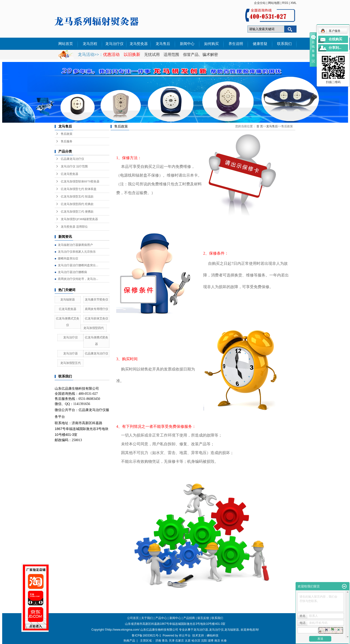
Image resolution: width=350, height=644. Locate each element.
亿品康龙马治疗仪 (72, 159)
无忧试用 (152, 55)
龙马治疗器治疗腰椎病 (72, 272)
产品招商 (189, 618)
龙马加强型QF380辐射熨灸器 (79, 219)
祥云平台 (185, 635)
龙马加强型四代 (94, 328)
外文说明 (66, 56)
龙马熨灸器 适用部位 (74, 227)
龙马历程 (90, 44)
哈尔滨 (196, 641)
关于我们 (147, 618)
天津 (172, 641)
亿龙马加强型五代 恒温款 (77, 197)
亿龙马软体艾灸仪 (96, 318)
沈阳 (204, 641)
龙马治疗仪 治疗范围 (74, 166)
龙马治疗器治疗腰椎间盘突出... (78, 265)
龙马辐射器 (68, 300)
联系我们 (284, 44)
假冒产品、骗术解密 (201, 55)
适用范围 (171, 55)
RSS (285, 3)
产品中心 (161, 618)
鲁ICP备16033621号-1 (146, 635)
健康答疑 (260, 44)
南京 (217, 641)
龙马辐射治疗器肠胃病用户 (75, 245)
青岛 (165, 641)
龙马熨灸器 (139, 44)
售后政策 (67, 134)
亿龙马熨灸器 (70, 174)
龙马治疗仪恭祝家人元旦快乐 (77, 252)
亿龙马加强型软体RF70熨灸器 (80, 181)
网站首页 (66, 44)
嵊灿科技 (213, 635)
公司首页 (133, 618)
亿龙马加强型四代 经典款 (77, 204)
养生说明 (236, 44)
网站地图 (274, 3)
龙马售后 (163, 44)
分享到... (335, 48)
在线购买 (335, 39)
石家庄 (180, 641)
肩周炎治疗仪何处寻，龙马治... (78, 279)
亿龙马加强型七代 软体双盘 (79, 189)
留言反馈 (203, 618)
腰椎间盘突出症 (68, 258)
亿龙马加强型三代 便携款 (77, 212)
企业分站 (260, 3)
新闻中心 (187, 44)
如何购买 (211, 44)
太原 (188, 641)
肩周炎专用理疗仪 (96, 309)
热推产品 (129, 641)
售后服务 (67, 141)
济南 (158, 641)
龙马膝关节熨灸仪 (96, 300)
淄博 (210, 641)
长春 (224, 641)
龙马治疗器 (70, 353)
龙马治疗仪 (114, 44)
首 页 (260, 126)
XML (293, 3)
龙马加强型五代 (70, 363)
